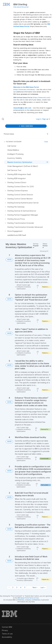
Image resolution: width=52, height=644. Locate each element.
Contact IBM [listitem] (7, 627)
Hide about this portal (21, 7)
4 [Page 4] (21, 587)
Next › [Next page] (35, 587)
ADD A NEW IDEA (26, 126)
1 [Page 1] (9, 587)
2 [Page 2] (13, 587)
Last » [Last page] (43, 587)
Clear (46, 142)
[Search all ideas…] (16, 119)
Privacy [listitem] (5, 630)
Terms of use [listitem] (7, 634)
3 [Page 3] (17, 587)
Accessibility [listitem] (7, 637)
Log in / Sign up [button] (43, 119)
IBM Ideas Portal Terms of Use (28, 598)
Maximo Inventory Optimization (24, 288)
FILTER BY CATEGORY (13, 142)
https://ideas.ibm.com (41, 97)
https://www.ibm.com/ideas (24, 89)
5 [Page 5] (25, 587)
